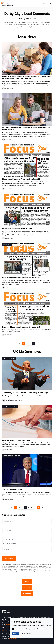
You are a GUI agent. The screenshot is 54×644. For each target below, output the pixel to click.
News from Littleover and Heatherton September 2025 (21, 327)
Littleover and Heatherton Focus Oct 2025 (17, 228)
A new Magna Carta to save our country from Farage (25, 392)
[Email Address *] (27, 539)
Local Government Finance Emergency (16, 440)
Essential (18, 629)
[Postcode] (27, 550)
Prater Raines (13, 638)
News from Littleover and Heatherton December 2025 (21, 278)
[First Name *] (27, 522)
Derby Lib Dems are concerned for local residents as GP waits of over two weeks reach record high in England (27, 78)
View (27, 66)
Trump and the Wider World (12, 489)
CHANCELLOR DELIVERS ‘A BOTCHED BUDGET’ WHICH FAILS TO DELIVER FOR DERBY (26, 129)
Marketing (40, 629)
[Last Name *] (27, 530)
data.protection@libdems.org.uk (10, 571)
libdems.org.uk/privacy (30, 568)
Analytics (29, 629)
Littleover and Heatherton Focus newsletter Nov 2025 (21, 179)
